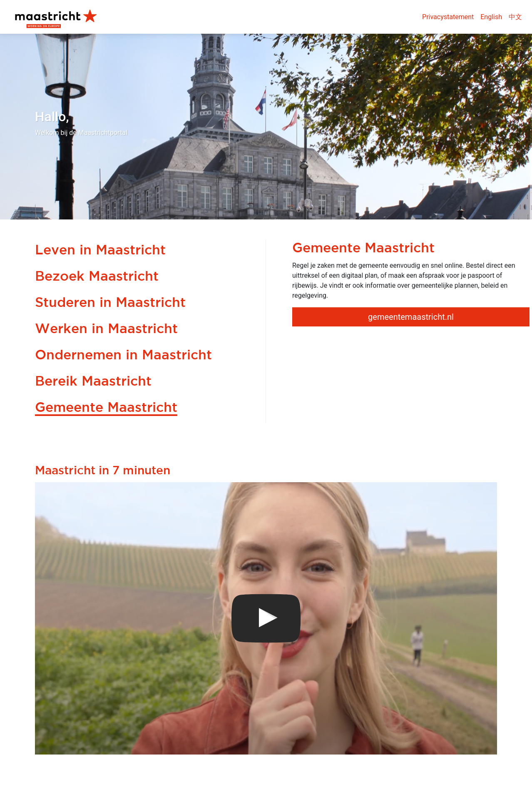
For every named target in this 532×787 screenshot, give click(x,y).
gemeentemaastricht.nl (411, 317)
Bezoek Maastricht (97, 276)
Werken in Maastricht (106, 328)
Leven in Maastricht (100, 249)
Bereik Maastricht (93, 381)
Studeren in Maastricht (110, 302)
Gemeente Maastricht (106, 407)
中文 (515, 17)
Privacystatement (448, 17)
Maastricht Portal (58, 17)
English (491, 17)
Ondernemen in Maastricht (123, 354)
